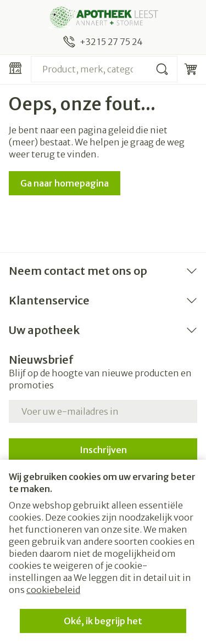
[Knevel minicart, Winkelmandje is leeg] (191, 69)
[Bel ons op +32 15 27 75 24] (103, 42)
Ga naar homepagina (65, 183)
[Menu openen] (15, 68)
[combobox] (104, 69)
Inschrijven (103, 450)
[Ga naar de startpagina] (103, 18)
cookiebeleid (53, 590)
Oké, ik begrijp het (103, 621)
